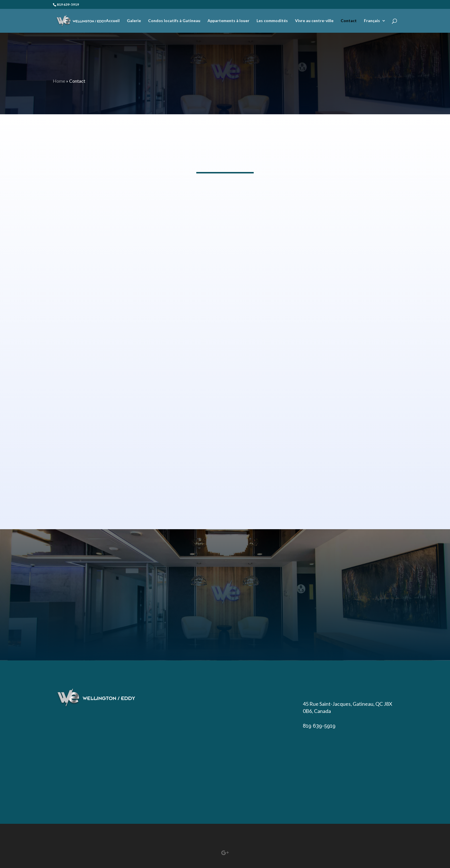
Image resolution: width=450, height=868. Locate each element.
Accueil (113, 21)
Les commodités (272, 21)
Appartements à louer (228, 21)
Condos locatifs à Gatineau (174, 21)
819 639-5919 (68, 4)
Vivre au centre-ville (314, 21)
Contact (349, 21)
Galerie (134, 21)
